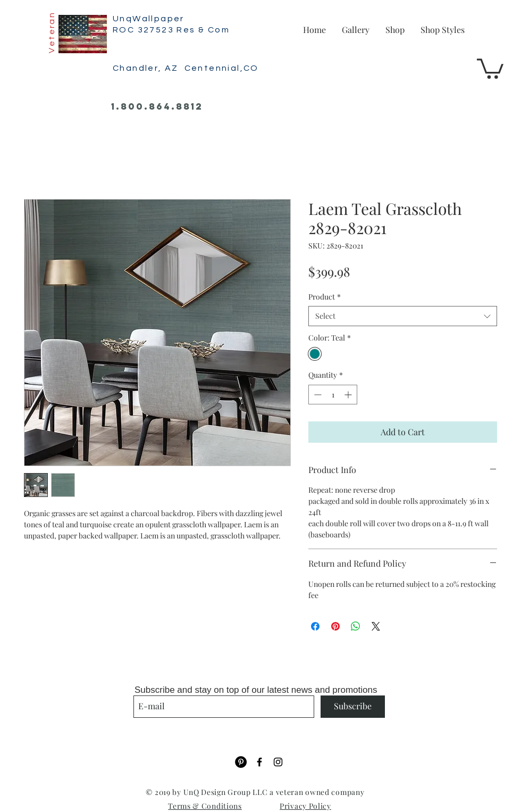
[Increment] (349, 395)
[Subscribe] (353, 707)
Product (325, 297)
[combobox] (403, 316)
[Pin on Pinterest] (335, 626)
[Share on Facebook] (315, 626)
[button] (490, 68)
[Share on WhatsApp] (356, 626)
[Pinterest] (241, 762)
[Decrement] (317, 395)
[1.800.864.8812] (157, 107)
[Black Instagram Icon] (278, 762)
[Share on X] (376, 626)
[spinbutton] (333, 395)
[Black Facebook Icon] (259, 762)
